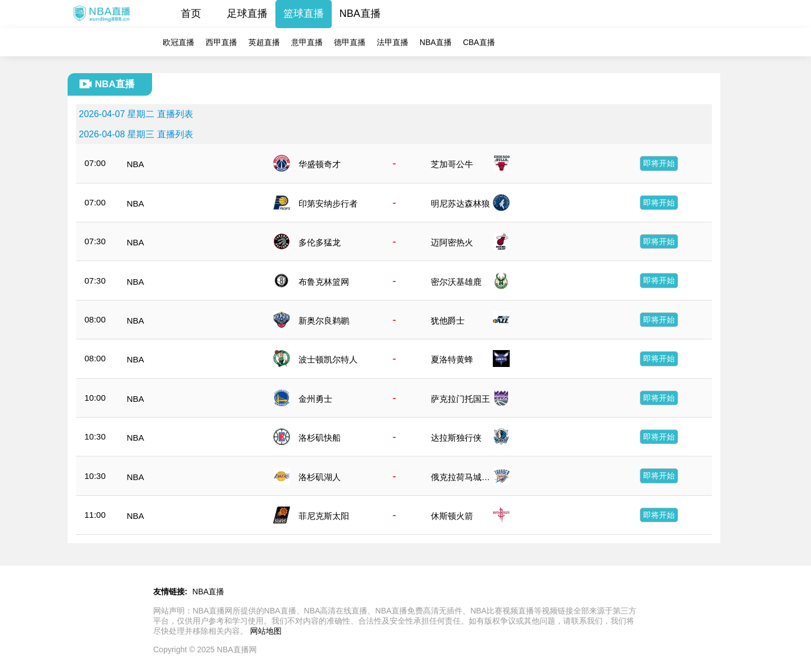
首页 (191, 14)
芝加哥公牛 (452, 164)
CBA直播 (479, 42)
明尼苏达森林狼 (460, 203)
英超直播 (264, 42)
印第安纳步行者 (328, 203)
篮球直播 (304, 14)
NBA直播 (360, 14)
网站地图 (266, 631)
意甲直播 (307, 42)
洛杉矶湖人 (320, 477)
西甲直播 (221, 42)
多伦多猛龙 (320, 242)
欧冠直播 (179, 42)
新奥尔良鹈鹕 (324, 321)
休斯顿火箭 (452, 516)
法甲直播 (393, 42)
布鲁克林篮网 (324, 282)
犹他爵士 (448, 321)
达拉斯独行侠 (456, 438)
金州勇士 (315, 399)
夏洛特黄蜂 (452, 359)
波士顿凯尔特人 (328, 359)
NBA (135, 164)
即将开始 (659, 163)
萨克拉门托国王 (460, 399)
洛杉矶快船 (320, 438)
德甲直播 (350, 42)
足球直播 (247, 14)
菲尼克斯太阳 (324, 516)
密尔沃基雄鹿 (456, 282)
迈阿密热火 (452, 242)
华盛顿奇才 (320, 164)
